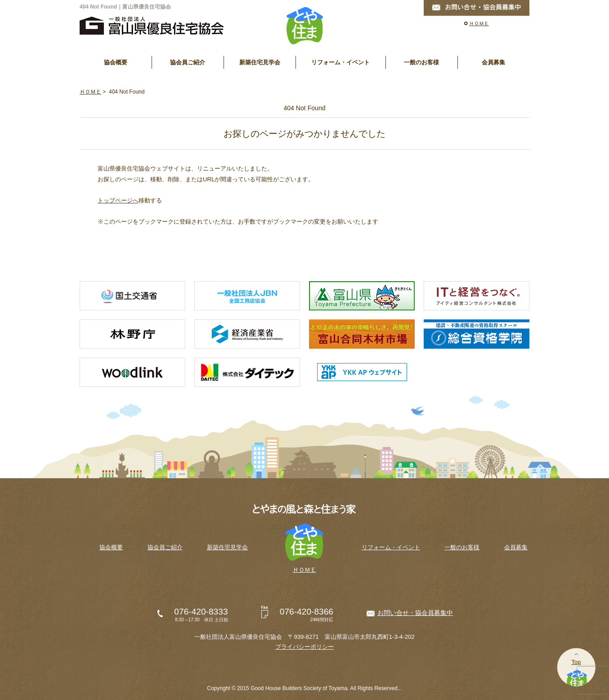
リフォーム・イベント (340, 62)
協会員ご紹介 (188, 62)
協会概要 (116, 62)
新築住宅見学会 (260, 62)
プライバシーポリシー (304, 647)
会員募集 (493, 62)
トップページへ (118, 200)
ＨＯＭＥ (479, 23)
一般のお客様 (421, 62)
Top (576, 662)
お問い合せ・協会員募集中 (415, 613)
